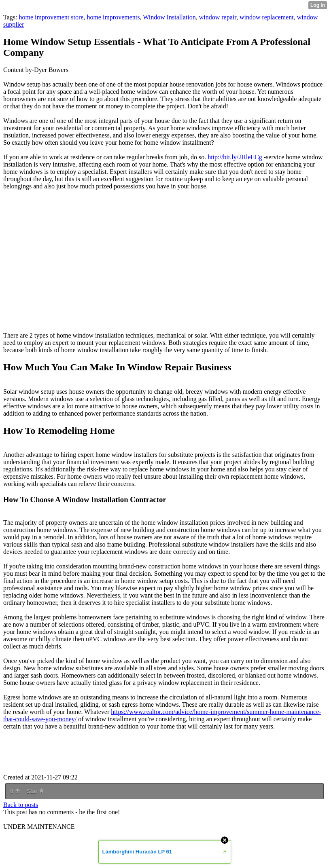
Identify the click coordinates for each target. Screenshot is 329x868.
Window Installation (169, 17)
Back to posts (21, 805)
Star (35, 791)
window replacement (267, 17)
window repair (218, 17)
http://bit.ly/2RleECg (235, 157)
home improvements (113, 17)
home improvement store (51, 17)
